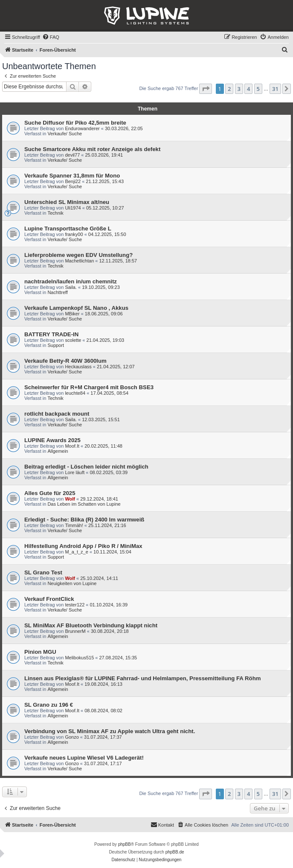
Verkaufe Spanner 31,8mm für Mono (72, 176)
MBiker (72, 314)
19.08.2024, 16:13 (103, 684)
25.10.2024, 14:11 (99, 578)
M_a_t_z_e (76, 552)
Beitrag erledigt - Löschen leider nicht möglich (86, 467)
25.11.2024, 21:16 (107, 525)
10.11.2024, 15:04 (112, 552)
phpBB (125, 844)
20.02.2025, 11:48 (103, 446)
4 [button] (248, 89)
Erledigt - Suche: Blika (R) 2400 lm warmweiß (84, 520)
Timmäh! (74, 525)
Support (56, 345)
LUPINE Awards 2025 (52, 440)
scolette (73, 340)
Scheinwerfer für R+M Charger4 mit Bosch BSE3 (89, 387)
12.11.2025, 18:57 (118, 261)
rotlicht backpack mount (57, 414)
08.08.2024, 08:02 (103, 711)
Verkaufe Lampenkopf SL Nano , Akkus (76, 308)
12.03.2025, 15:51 (101, 419)
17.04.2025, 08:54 (109, 393)
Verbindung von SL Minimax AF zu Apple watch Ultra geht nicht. (110, 731)
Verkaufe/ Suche (65, 134)
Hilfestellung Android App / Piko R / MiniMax (83, 546)
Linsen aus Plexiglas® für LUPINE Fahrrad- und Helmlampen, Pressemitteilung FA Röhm (142, 678)
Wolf (70, 499)
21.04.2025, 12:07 (116, 367)
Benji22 (73, 181)
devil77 (72, 155)
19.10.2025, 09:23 (101, 287)
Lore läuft (75, 472)
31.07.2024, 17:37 (103, 737)
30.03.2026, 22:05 (124, 128)
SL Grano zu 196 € (49, 705)
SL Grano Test (43, 572)
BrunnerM (75, 631)
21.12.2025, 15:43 (105, 181)
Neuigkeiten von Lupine (72, 583)
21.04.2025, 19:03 (106, 340)
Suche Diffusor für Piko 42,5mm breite (75, 123)
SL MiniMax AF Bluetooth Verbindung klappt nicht (91, 625)
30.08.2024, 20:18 (110, 631)
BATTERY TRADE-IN (51, 334)
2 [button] (229, 89)
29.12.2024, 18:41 (99, 499)
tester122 (75, 605)
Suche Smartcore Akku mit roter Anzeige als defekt (92, 149)
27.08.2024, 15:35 (118, 658)
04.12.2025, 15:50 (107, 234)
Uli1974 (73, 208)
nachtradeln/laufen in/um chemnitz (71, 281)
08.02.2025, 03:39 (109, 472)
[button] (206, 89)
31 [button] (275, 89)
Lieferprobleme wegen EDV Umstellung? (78, 255)
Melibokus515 (79, 658)
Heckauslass (78, 367)
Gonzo (72, 737)
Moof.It (72, 446)
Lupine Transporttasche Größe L (68, 229)
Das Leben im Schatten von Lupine (84, 504)
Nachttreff (58, 292)
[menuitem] (51, 37)
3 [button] (239, 89)
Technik (55, 213)
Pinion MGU (40, 652)
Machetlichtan (79, 261)
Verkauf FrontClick (49, 599)
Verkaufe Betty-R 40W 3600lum (65, 361)
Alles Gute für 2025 (50, 493)
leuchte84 (75, 393)
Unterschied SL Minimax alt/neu (67, 202)
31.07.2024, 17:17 (103, 763)
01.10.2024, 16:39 (109, 605)
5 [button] (258, 89)
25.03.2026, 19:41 (104, 155)
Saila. (71, 287)
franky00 (74, 234)
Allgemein (58, 451)
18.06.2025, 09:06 (104, 314)
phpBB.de (175, 852)
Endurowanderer (82, 128)
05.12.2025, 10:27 (105, 208)
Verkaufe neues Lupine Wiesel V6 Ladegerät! (84, 758)
